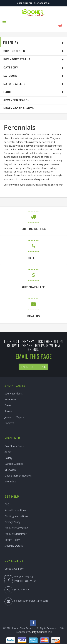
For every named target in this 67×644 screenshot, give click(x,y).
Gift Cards (10, 464)
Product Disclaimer (15, 529)
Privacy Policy (12, 517)
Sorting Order (14, 46)
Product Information (16, 523)
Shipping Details (14, 540)
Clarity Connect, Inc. (41, 627)
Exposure (10, 71)
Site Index (10, 476)
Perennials (10, 394)
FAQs (8, 499)
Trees (8, 400)
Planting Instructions (16, 511)
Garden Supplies (14, 458)
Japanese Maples (14, 412)
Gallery (8, 452)
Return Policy (12, 535)
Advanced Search (16, 95)
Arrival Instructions (15, 505)
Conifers (9, 418)
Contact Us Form (14, 563)
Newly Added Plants (18, 103)
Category (11, 62)
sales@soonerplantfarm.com (31, 595)
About (8, 447)
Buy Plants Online (15, 441)
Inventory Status (17, 54)
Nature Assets (14, 79)
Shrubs (8, 406)
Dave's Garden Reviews (18, 470)
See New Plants (14, 388)
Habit (8, 87)
